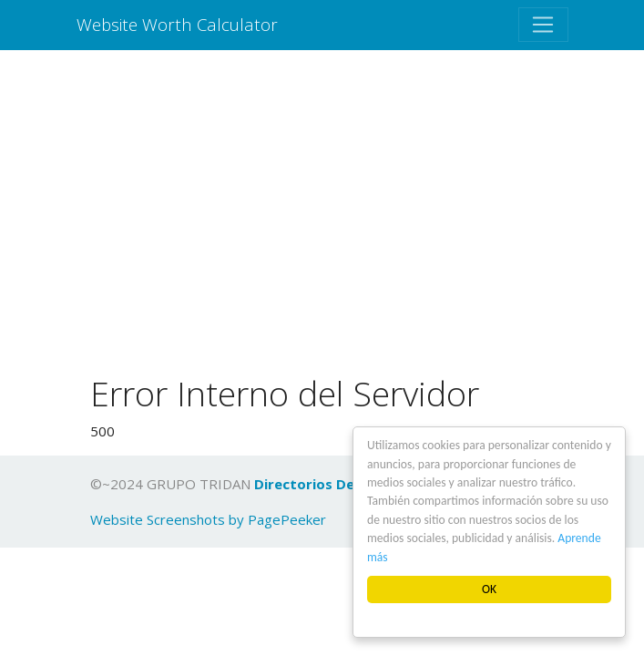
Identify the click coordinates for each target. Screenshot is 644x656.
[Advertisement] (322, 216)
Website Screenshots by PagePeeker (208, 519)
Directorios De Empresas (339, 484)
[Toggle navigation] (543, 25)
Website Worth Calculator (177, 24)
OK (489, 589)
